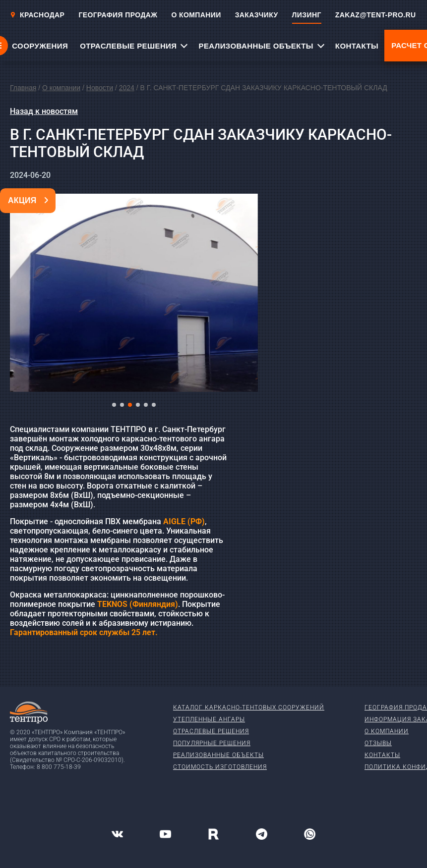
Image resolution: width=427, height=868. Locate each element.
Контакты (382, 755)
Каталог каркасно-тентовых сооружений (249, 707)
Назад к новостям (44, 111)
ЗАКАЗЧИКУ (257, 15)
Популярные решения (212, 743)
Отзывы (378, 743)
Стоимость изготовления (220, 767)
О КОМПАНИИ (196, 15)
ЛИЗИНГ (307, 15)
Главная (23, 88)
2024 (127, 88)
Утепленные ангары (209, 719)
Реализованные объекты (218, 755)
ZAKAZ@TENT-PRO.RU (376, 15)
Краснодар (37, 15)
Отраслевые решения (211, 731)
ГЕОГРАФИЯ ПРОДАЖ (118, 15)
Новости (100, 88)
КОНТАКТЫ (357, 46)
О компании (61, 88)
